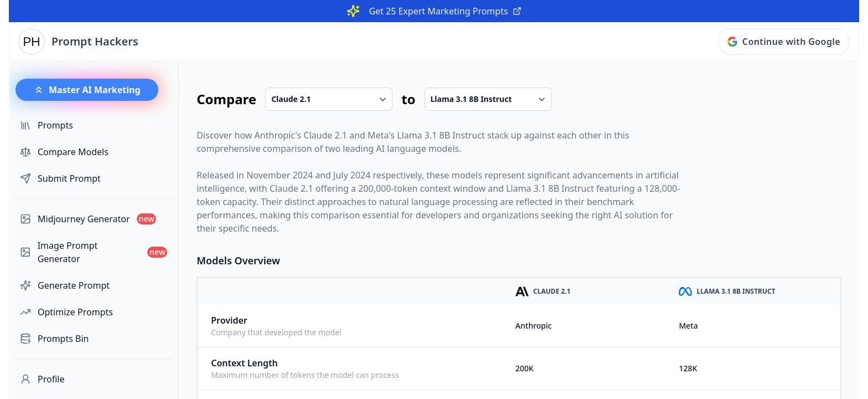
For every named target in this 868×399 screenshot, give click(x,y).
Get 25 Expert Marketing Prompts (445, 11)
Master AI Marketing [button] (87, 90)
